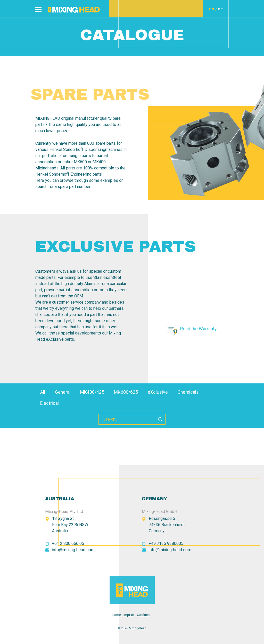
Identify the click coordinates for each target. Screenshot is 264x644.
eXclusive (158, 392)
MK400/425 (92, 392)
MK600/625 (126, 392)
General (63, 392)
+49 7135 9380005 (166, 543)
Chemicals (188, 392)
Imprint (129, 615)
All (43, 392)
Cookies (143, 615)
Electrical (49, 403)
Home (116, 615)
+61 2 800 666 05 (68, 543)
